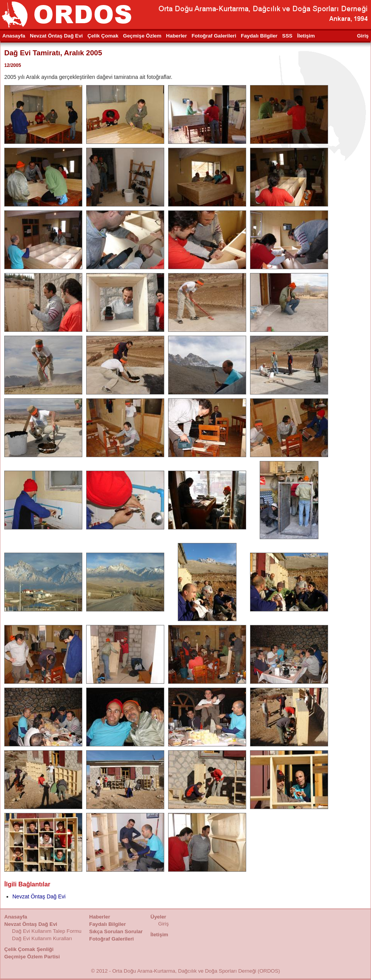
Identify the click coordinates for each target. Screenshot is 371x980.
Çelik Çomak (103, 36)
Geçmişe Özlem (142, 36)
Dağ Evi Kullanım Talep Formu (47, 931)
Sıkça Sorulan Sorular (116, 931)
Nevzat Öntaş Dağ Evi (56, 36)
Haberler (177, 36)
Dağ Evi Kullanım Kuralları (42, 938)
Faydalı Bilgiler (259, 36)
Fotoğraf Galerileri (214, 36)
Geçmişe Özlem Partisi (32, 957)
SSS (287, 36)
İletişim (306, 36)
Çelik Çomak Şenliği (29, 949)
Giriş (363, 36)
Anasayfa (14, 36)
